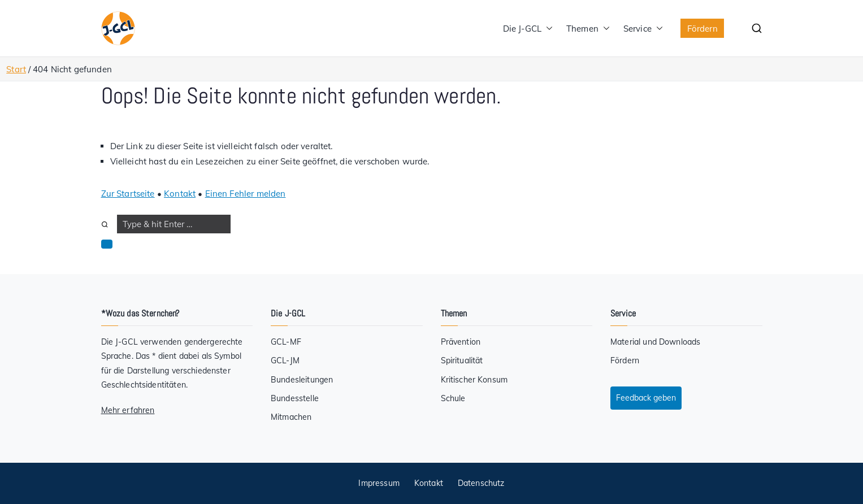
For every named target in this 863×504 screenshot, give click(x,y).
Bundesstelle (295, 398)
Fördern (702, 29)
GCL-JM (285, 360)
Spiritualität (462, 360)
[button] (547, 29)
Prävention (461, 342)
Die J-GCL (528, 29)
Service (643, 29)
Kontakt (180, 194)
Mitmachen (291, 417)
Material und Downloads (655, 342)
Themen (588, 29)
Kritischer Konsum (474, 380)
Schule (453, 398)
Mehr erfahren (128, 410)
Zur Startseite (128, 194)
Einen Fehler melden (246, 194)
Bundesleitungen (302, 380)
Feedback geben (646, 398)
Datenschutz (481, 483)
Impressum (379, 483)
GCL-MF (286, 342)
